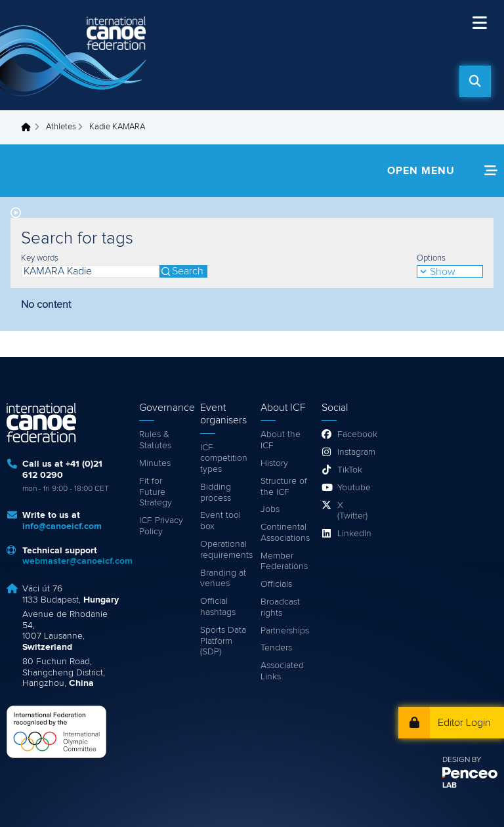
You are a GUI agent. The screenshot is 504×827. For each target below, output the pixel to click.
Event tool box (220, 521)
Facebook (353, 435)
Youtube (353, 488)
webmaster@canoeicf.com (77, 561)
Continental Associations (284, 533)
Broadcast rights (280, 607)
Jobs (270, 509)
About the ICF (281, 440)
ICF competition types (224, 459)
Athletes (61, 127)
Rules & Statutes (155, 440)
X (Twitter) (352, 511)
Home (30, 127)
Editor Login (464, 723)
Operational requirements (224, 550)
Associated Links (282, 671)
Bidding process (216, 493)
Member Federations (284, 562)
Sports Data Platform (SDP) (223, 641)
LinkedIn (353, 534)
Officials (276, 584)
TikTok (350, 470)
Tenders (276, 648)
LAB (450, 786)
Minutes (155, 463)
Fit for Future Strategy (156, 492)
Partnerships (284, 631)
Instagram (353, 452)
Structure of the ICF (284, 487)
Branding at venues (223, 579)
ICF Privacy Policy (161, 526)
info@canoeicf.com (62, 526)
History (274, 463)
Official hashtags (218, 607)
